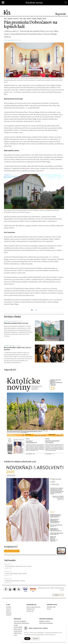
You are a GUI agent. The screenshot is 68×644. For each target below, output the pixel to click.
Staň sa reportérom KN (33, 607)
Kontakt (9, 607)
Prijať (27, 639)
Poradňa (34, 19)
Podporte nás (31, 609)
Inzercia (9, 609)
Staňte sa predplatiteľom (12, 551)
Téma (5, 19)
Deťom (44, 19)
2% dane (9, 613)
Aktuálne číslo (51, 607)
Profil (21, 19)
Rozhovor (16, 19)
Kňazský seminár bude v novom (16, 323)
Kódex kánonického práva (22, 631)
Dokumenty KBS (19, 629)
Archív (57, 595)
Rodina (29, 19)
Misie (25, 19)
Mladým (39, 19)
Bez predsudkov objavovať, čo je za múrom (19, 566)
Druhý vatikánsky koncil (21, 627)
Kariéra (8, 611)
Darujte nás (30, 611)
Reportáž (10, 19)
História (9, 615)
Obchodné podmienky (46, 623)
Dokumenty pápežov (20, 621)
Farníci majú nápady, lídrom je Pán (16, 574)
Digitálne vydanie (44, 621)
